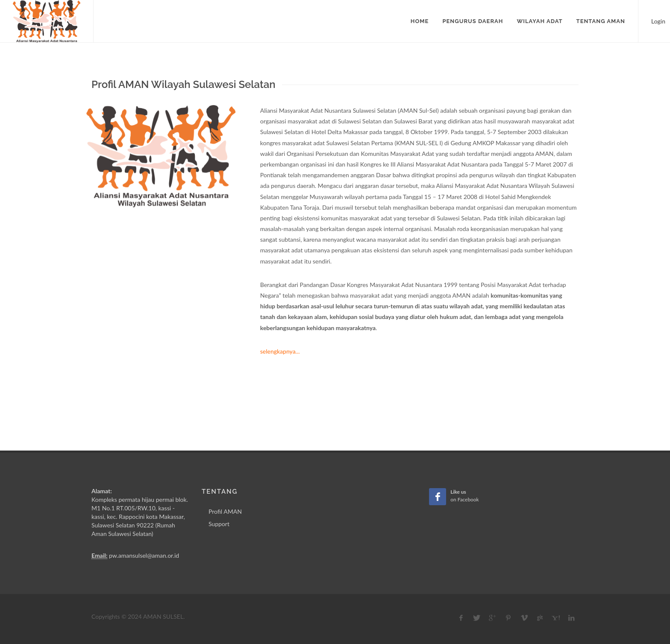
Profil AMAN (225, 511)
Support (219, 524)
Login (654, 20)
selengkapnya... (280, 351)
